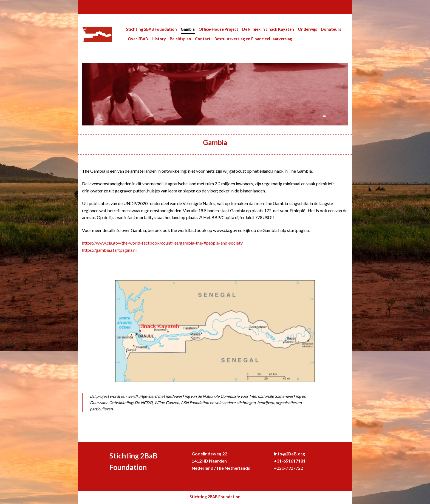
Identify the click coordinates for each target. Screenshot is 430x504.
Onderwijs (307, 29)
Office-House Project (218, 29)
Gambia (188, 29)
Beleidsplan (180, 39)
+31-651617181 (290, 461)
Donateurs (331, 29)
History (159, 39)
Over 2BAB (138, 39)
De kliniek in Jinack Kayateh (268, 29)
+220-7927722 (288, 468)
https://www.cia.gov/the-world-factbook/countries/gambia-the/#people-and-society (162, 243)
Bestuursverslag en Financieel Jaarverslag (253, 39)
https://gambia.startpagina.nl (110, 250)
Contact (203, 39)
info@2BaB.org (289, 454)
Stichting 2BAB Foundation (151, 29)
